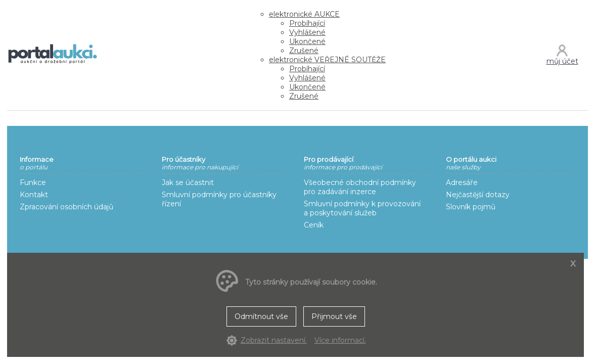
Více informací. (340, 340)
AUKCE (304, 14)
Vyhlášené (307, 32)
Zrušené (304, 51)
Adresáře (462, 183)
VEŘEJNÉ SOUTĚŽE (327, 60)
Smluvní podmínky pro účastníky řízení (219, 199)
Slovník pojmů (471, 207)
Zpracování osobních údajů (66, 207)
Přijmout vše (334, 316)
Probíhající (307, 23)
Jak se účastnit (188, 183)
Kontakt (34, 195)
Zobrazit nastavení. (274, 340)
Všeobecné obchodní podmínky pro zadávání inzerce (360, 187)
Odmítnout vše (261, 316)
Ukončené (307, 41)
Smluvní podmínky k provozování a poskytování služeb (362, 208)
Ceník (314, 225)
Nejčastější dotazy (478, 195)
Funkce (33, 183)
